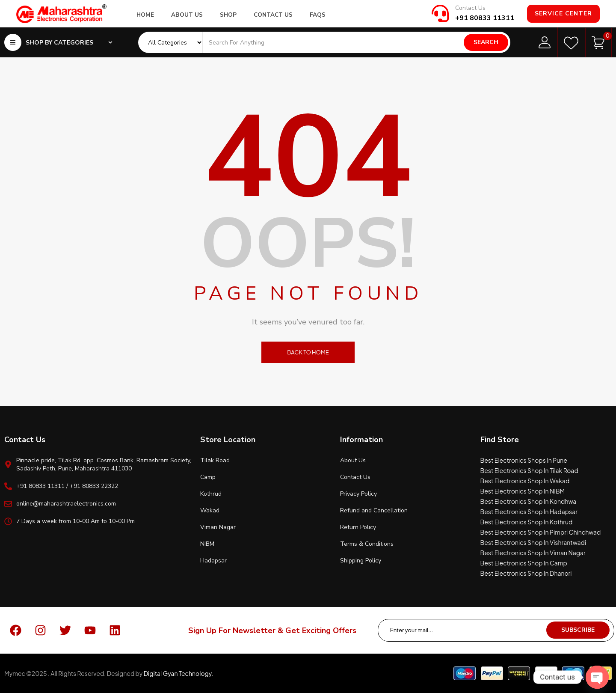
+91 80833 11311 (485, 18)
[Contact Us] (440, 13)
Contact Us (470, 8)
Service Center (563, 13)
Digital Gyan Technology (178, 673)
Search (486, 42)
